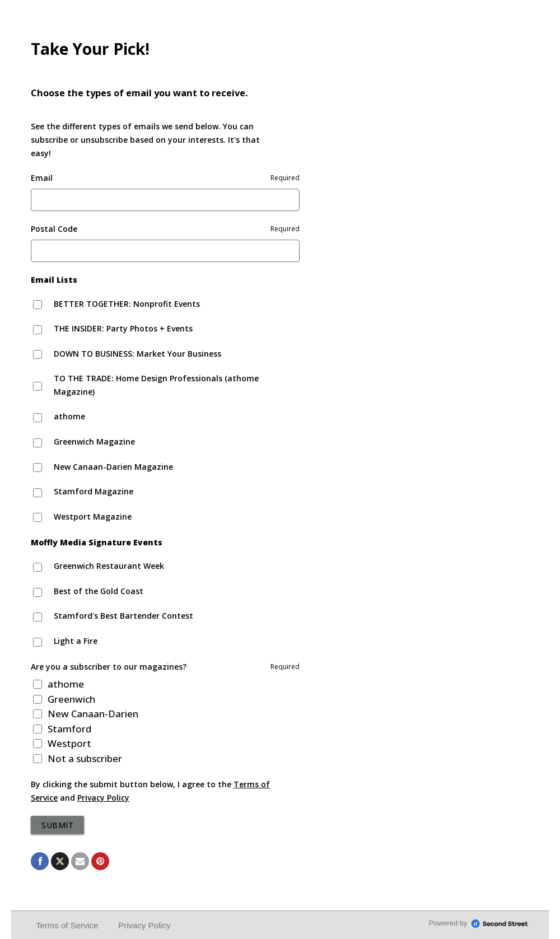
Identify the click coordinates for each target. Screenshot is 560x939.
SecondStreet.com (500, 924)
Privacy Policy (103, 798)
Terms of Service (67, 925)
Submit (57, 825)
